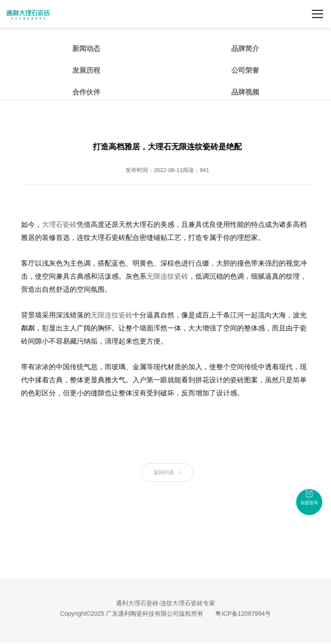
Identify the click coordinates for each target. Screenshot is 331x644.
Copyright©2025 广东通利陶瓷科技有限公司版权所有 (132, 614)
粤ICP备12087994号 (243, 614)
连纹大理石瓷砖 (149, 622)
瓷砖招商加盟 (185, 627)
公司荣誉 (245, 70)
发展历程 (86, 70)
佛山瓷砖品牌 (256, 622)
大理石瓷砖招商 (149, 627)
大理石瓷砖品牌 (292, 622)
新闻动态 (86, 49)
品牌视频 (245, 92)
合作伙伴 (86, 92)
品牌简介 (245, 49)
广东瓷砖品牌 (64, 622)
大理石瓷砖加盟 (220, 622)
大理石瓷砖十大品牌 (105, 622)
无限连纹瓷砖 (169, 276)
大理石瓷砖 (61, 224)
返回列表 (168, 472)
